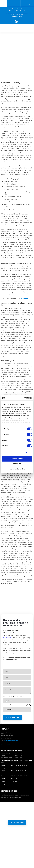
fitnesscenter (8, 638)
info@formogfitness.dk (11, 741)
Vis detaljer (25, 453)
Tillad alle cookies (17, 458)
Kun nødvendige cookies (17, 469)
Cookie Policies (6, 744)
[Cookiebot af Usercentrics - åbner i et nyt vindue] (24, 398)
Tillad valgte (17, 464)
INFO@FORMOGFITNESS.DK (17, 10)
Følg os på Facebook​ (17, 823)
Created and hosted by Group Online (17, 859)
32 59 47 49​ (25, 298)
